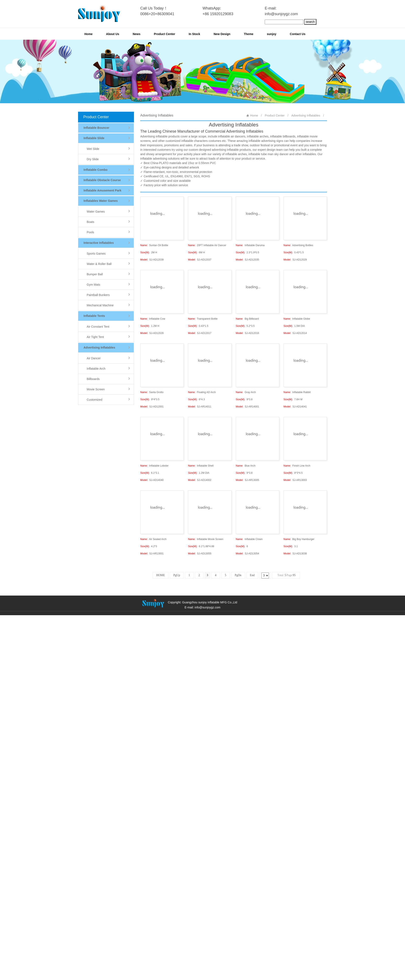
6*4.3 (196, 399)
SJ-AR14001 (248, 407)
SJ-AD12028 (152, 333)
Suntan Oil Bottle (154, 245)
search (310, 22)
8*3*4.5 (293, 473)
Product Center (164, 34)
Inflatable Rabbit (297, 392)
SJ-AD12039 (152, 260)
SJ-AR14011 (200, 407)
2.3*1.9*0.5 (248, 252)
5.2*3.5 (245, 326)
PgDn (238, 575)
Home (88, 34)
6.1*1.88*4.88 (201, 546)
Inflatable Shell (201, 466)
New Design (222, 34)
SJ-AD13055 (200, 554)
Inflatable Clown (249, 539)
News (137, 34)
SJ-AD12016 (248, 333)
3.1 (291, 546)
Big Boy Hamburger (299, 539)
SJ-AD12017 (200, 333)
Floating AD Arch (202, 392)
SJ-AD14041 (295, 407)
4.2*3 (149, 546)
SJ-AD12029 (295, 260)
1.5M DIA (294, 326)
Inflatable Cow (153, 319)
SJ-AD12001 (152, 407)
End (252, 575)
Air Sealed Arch (153, 539)
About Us (113, 34)
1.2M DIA (199, 473)
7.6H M (293, 399)
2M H (149, 252)
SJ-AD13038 (295, 554)
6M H (196, 252)
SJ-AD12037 (200, 260)
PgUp (177, 575)
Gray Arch (246, 392)
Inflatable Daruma (250, 245)
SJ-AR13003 (295, 480)
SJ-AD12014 (295, 333)
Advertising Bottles (298, 245)
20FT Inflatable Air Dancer (207, 245)
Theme (249, 34)
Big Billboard (247, 319)
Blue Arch (246, 466)
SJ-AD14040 (152, 480)
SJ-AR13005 (248, 480)
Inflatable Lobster (154, 466)
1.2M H (150, 326)
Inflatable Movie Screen (206, 539)
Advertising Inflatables (306, 115)
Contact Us (298, 34)
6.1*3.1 (150, 473)
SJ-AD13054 (248, 554)
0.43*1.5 (294, 252)
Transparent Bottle (203, 319)
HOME (161, 575)
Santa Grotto (152, 392)
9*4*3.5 (150, 399)
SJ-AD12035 (248, 260)
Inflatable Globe (297, 319)
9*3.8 (244, 399)
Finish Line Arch (297, 466)
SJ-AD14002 (200, 480)
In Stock (194, 34)
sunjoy (272, 34)
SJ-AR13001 (152, 554)
